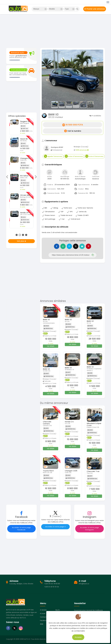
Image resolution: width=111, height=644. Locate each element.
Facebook (44, 620)
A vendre (43, 610)
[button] (46, 80)
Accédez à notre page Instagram (90, 529)
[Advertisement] (55, 31)
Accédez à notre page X (55, 527)
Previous (8, 177)
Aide (42, 624)
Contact (43, 617)
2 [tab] (20, 235)
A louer (43, 613)
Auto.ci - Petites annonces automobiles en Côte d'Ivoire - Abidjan (18, 9)
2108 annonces (82, 150)
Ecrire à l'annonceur (74, 156)
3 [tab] (23, 235)
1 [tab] (17, 235)
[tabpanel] (21, 173)
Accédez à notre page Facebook (21, 529)
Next (35, 177)
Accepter (77, 636)
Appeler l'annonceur (53, 156)
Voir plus (21, 241)
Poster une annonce (95, 9)
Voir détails (51, 346)
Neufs (58, 610)
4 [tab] (26, 235)
